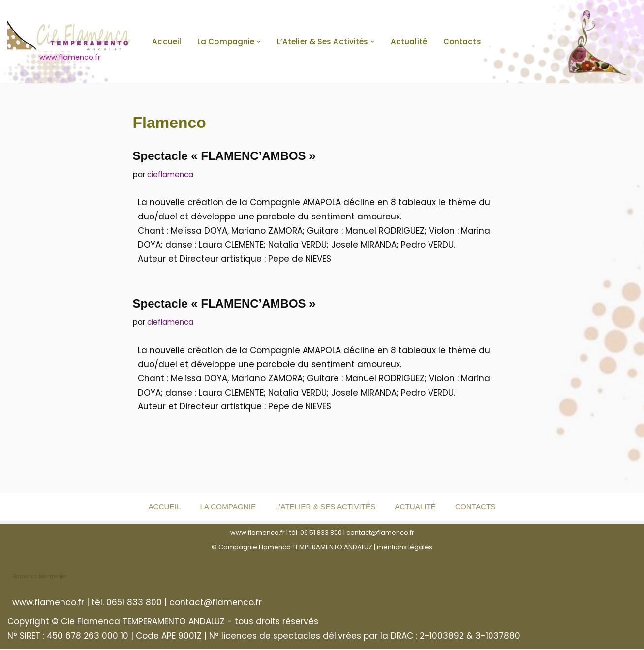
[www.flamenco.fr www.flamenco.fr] (70, 42)
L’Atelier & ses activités (325, 508)
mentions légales (405, 548)
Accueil (167, 42)
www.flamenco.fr (258, 534)
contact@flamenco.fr (380, 534)
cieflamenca (170, 174)
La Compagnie (227, 508)
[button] (259, 42)
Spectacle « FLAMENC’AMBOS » (224, 156)
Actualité (409, 42)
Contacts (462, 42)
